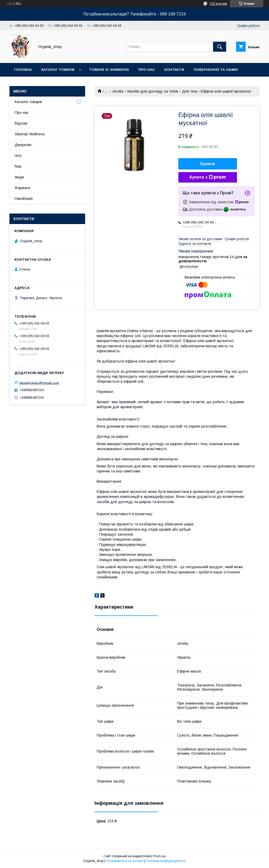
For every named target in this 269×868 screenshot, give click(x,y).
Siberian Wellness (30, 134)
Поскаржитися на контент (125, 861)
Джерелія (23, 145)
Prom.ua (159, 856)
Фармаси (22, 188)
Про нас (147, 70)
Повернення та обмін (216, 70)
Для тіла (190, 91)
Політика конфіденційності (166, 861)
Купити (208, 164)
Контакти (174, 70)
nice (18, 156)
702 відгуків (218, 4)
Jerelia (118, 91)
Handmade (24, 199)
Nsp (18, 166)
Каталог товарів (58, 70)
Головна (23, 70)
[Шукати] (220, 47)
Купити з (208, 177)
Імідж (19, 177)
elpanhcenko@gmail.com (39, 383)
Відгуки (21, 123)
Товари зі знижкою (109, 70)
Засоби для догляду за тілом (152, 91)
